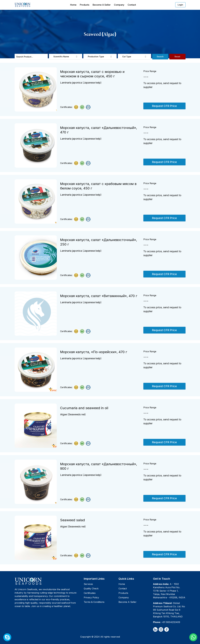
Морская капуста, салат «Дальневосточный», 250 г (99, 242)
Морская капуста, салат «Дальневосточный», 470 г (99, 130)
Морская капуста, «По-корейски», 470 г (94, 352)
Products (85, 5)
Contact (132, 5)
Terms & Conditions (94, 602)
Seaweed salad (73, 520)
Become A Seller (102, 5)
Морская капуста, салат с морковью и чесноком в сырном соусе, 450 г (92, 74)
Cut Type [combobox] (134, 57)
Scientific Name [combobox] (66, 57)
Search (160, 57)
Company (119, 5)
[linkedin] (155, 629)
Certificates (90, 593)
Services (88, 584)
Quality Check (91, 589)
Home (73, 5)
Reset (177, 57)
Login (180, 5)
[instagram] (161, 629)
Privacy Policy (91, 597)
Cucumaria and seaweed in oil (84, 408)
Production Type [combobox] (100, 57)
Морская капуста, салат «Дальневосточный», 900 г (99, 466)
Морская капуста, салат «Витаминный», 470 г (99, 296)
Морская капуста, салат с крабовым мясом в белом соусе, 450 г (98, 186)
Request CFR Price (164, 106)
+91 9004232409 (171, 622)
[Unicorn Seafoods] (48, 581)
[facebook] (167, 629)
